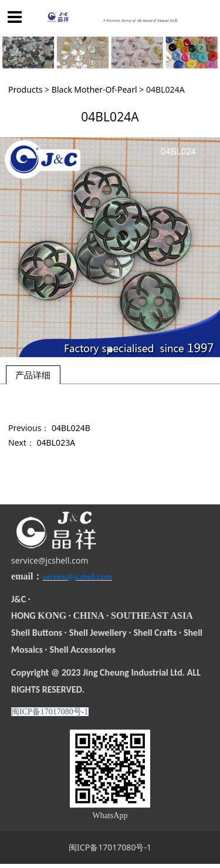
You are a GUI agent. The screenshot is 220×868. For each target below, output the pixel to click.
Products (25, 89)
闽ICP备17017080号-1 (110, 847)
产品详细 (33, 375)
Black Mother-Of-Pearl (94, 89)
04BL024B (71, 428)
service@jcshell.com (50, 560)
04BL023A (56, 443)
